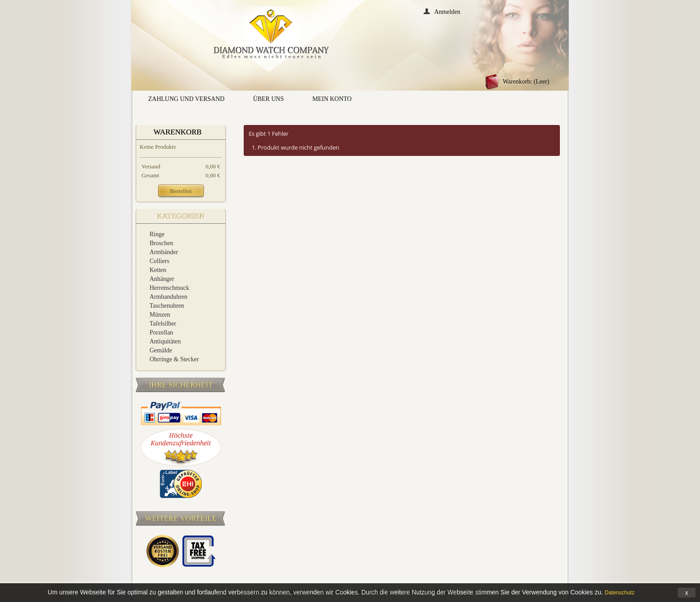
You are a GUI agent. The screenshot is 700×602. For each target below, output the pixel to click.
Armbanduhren (169, 297)
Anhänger (162, 279)
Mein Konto (332, 99)
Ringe (157, 234)
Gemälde (161, 350)
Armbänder (164, 252)
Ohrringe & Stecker (174, 359)
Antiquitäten (165, 341)
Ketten (158, 270)
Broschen (161, 243)
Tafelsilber (163, 324)
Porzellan (161, 332)
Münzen (160, 315)
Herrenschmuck (169, 288)
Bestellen (181, 191)
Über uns (269, 99)
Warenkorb (178, 132)
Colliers (159, 261)
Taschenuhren (167, 306)
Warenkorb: (526, 82)
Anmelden (447, 11)
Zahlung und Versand (186, 99)
